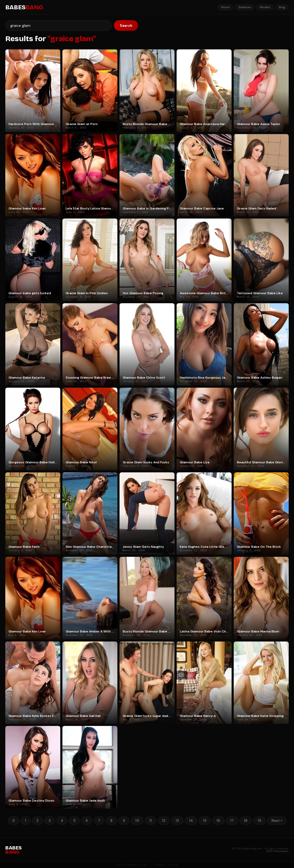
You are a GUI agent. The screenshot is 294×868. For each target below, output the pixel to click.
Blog (282, 7)
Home (225, 7)
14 (191, 821)
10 (137, 821)
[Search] (59, 25)
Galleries (245, 7)
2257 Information (278, 851)
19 (259, 821)
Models (265, 7)
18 (246, 821)
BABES (24, 7)
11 (151, 821)
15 (205, 821)
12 (164, 821)
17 (232, 821)
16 (218, 821)
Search (126, 26)
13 (177, 821)
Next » (277, 821)
